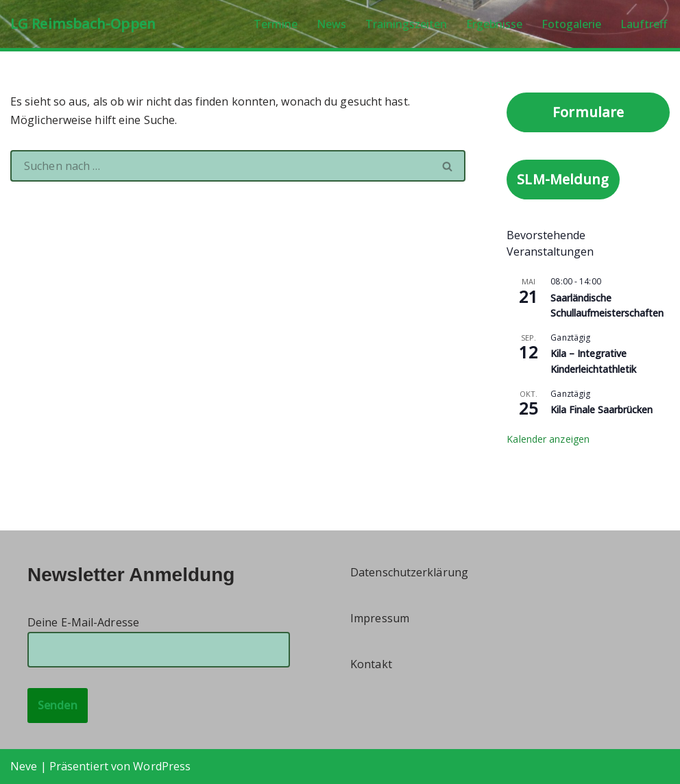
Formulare (588, 112)
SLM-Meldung (563, 179)
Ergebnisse (494, 24)
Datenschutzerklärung (409, 572)
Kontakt (371, 664)
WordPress (162, 766)
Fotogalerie (571, 24)
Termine (276, 24)
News (331, 24)
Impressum (380, 618)
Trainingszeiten (406, 24)
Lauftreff (644, 24)
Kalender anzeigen (548, 439)
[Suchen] (220, 166)
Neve (24, 766)
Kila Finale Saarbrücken (602, 409)
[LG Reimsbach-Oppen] (83, 24)
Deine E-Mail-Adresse (159, 636)
